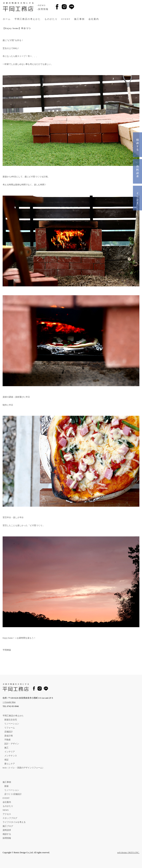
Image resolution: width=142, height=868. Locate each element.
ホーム (7, 19)
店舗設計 (9, 732)
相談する (7, 834)
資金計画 (9, 736)
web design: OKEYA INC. (128, 853)
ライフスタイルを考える (14, 822)
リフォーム (10, 728)
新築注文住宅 (11, 720)
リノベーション (12, 724)
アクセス (7, 814)
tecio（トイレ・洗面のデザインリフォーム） (23, 768)
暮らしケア (10, 764)
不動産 (8, 740)
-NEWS (41, 5)
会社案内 (94, 19)
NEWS (6, 810)
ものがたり (51, 19)
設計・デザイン (12, 744)
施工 (6, 748)
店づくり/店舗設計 (13, 794)
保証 (6, 760)
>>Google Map (9, 702)
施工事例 (79, 19)
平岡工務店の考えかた (28, 19)
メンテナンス (11, 756)
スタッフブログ (10, 818)
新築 (6, 786)
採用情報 (7, 838)
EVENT (66, 19)
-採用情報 (43, 9)
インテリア (10, 752)
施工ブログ (8, 826)
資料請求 (7, 830)
